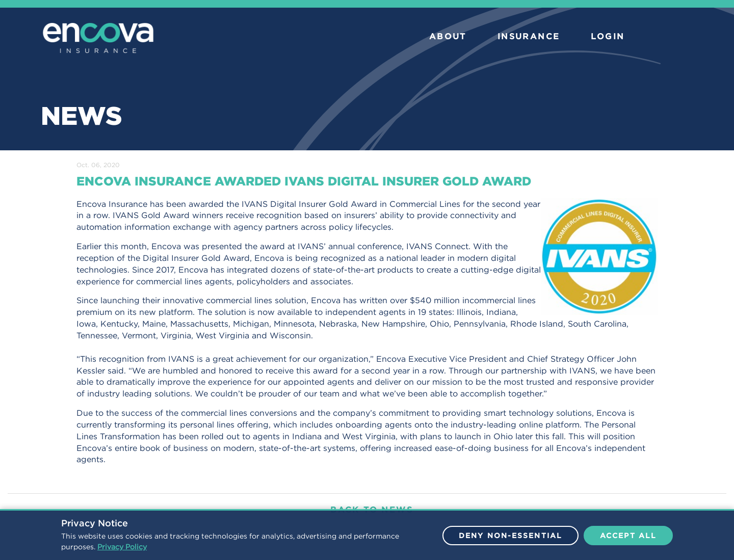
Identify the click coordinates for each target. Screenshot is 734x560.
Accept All (628, 536)
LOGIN (608, 36)
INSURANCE (529, 36)
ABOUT (448, 36)
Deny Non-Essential (510, 536)
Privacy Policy (122, 547)
